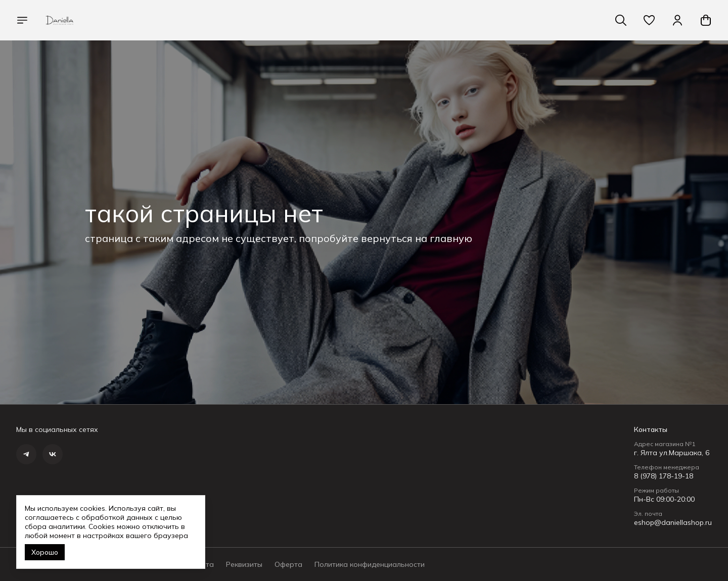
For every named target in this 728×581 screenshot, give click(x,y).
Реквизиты (244, 564)
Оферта (288, 564)
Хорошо (45, 552)
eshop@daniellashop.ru (673, 522)
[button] (649, 20)
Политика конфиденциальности (370, 564)
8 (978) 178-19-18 (664, 476)
